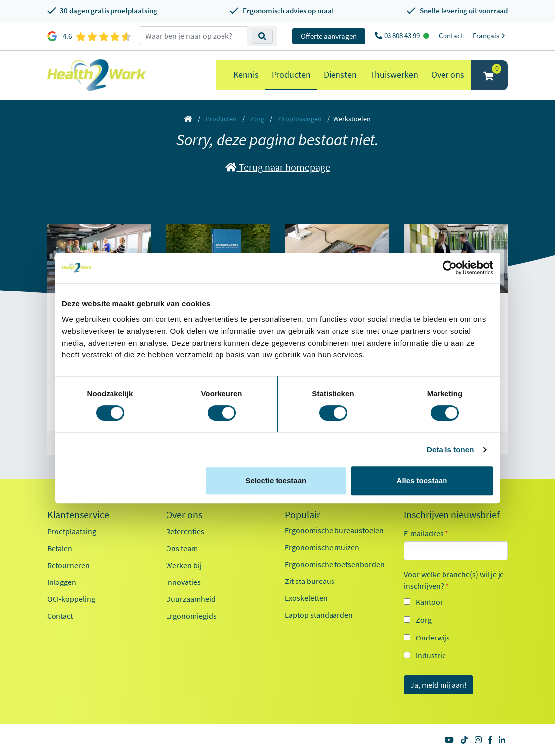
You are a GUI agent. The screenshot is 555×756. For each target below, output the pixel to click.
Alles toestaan (422, 481)
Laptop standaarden (319, 615)
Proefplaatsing (72, 531)
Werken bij (184, 565)
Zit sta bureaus (310, 581)
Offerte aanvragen (329, 36)
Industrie (431, 655)
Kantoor (429, 602)
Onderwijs (433, 638)
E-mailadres (426, 533)
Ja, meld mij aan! (439, 685)
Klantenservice (78, 515)
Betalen (60, 548)
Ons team (182, 548)
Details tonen (450, 449)
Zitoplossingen (300, 119)
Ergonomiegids (191, 616)
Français (490, 35)
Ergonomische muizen (322, 547)
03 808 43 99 (403, 35)
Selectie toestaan (276, 481)
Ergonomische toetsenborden (335, 564)
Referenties (185, 531)
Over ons (448, 75)
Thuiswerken (394, 75)
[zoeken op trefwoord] (193, 36)
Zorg (257, 119)
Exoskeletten (306, 598)
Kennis (246, 75)
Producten (291, 75)
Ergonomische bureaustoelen (334, 530)
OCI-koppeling (71, 599)
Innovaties (183, 582)
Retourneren (68, 565)
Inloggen (62, 582)
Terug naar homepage (278, 167)
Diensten (340, 75)
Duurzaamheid (191, 599)
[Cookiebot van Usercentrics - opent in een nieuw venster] (450, 268)
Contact (451, 35)
